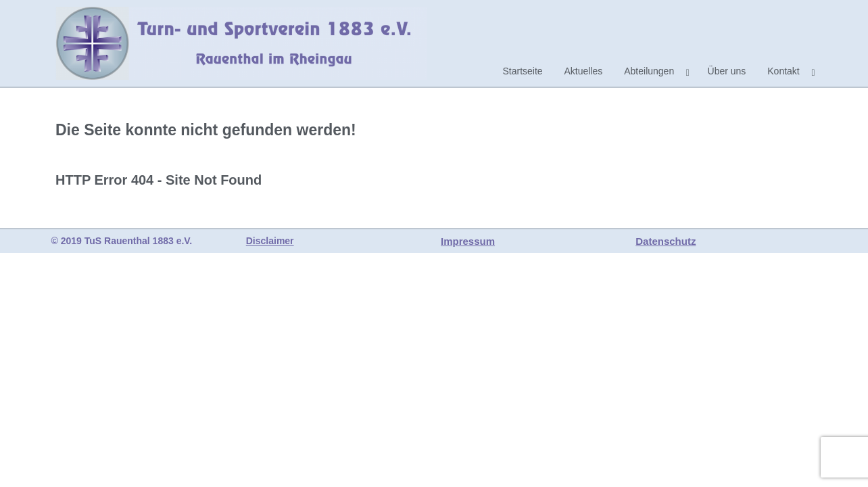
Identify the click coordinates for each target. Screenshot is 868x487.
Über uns (727, 71)
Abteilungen (649, 71)
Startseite (522, 71)
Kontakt (783, 71)
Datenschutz (666, 241)
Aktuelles (584, 71)
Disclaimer (270, 241)
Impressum (468, 241)
